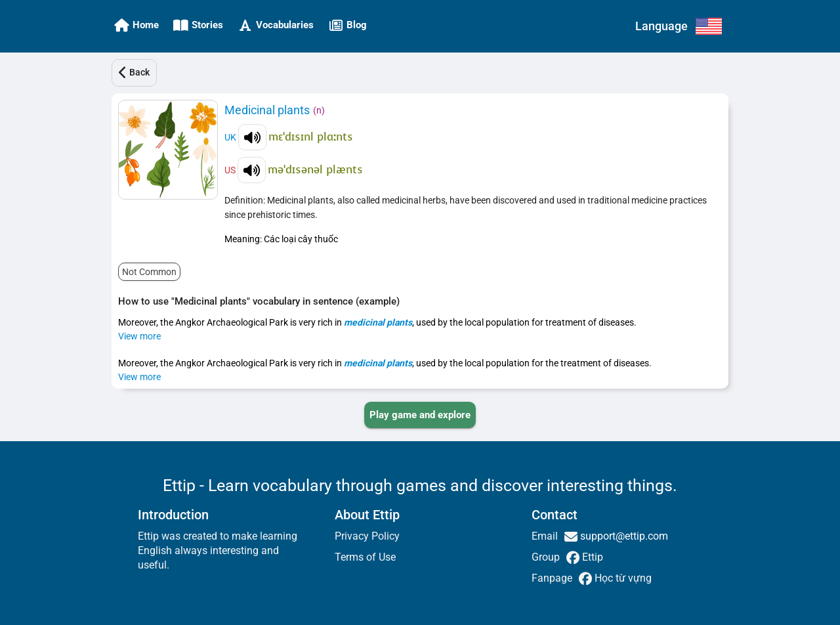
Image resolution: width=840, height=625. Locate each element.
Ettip (591, 557)
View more (139, 336)
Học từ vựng (622, 578)
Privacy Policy (367, 536)
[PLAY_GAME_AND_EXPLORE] (420, 415)
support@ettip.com (623, 536)
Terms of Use (365, 557)
